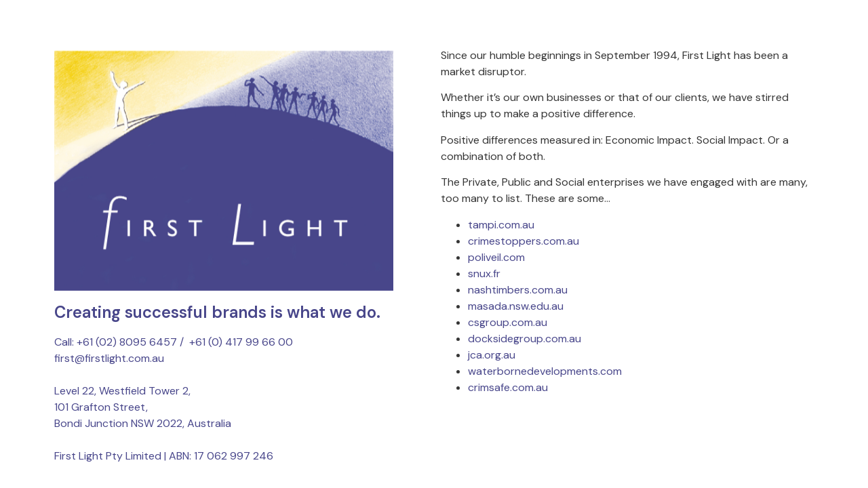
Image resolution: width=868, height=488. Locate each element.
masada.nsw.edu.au (516, 306)
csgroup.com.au (508, 322)
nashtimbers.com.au (518, 290)
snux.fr (484, 273)
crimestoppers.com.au (524, 241)
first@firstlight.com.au (109, 358)
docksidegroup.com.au (525, 339)
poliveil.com (496, 257)
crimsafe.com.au (508, 387)
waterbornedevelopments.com (545, 371)
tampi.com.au (501, 225)
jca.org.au (492, 355)
